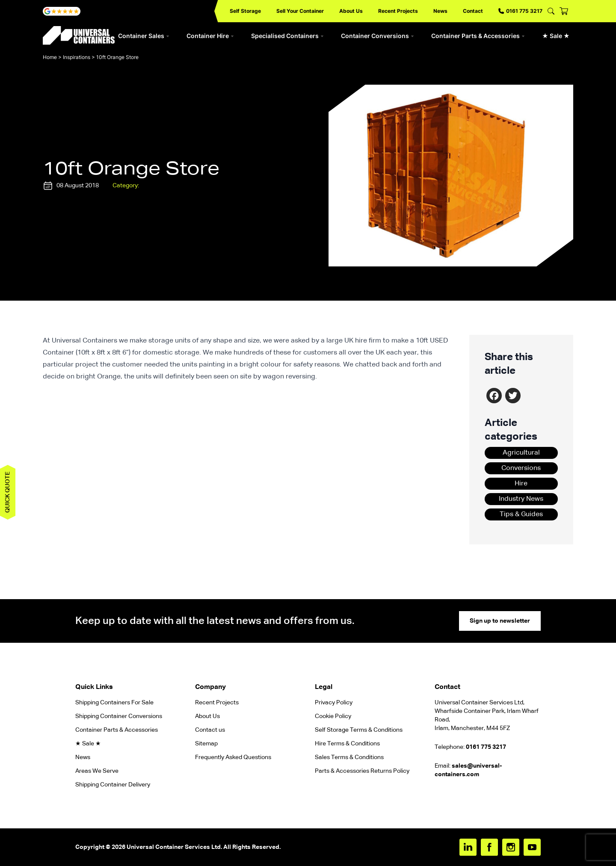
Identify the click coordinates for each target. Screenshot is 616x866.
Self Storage (245, 11)
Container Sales (144, 36)
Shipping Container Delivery (113, 785)
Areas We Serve (97, 771)
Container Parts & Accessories (478, 36)
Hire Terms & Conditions (347, 744)
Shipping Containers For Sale (114, 703)
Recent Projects (398, 11)
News (440, 11)
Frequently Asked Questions (233, 757)
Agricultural (521, 453)
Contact (473, 11)
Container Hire (210, 36)
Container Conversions (378, 36)
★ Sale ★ (556, 36)
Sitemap (206, 744)
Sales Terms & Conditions (349, 757)
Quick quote (8, 492)
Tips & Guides (521, 514)
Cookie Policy (333, 716)
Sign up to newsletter (500, 621)
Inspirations (77, 57)
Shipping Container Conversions (119, 716)
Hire (521, 484)
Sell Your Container (300, 11)
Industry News (521, 499)
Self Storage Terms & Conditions (359, 730)
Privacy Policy (334, 703)
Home (50, 57)
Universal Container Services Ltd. (174, 847)
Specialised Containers (287, 36)
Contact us (210, 730)
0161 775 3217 (520, 11)
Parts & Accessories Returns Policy (362, 771)
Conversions (521, 468)
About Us (351, 11)
